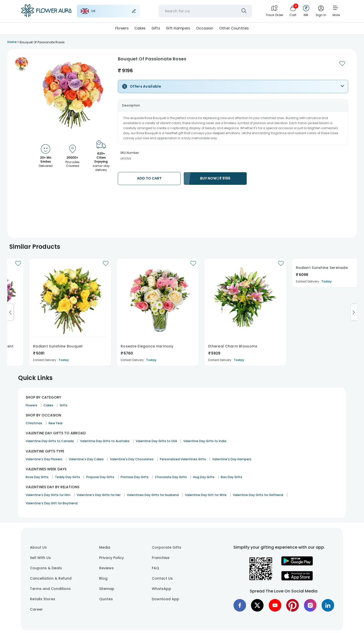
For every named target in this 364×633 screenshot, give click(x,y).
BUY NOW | (215, 178)
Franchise (161, 558)
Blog (103, 578)
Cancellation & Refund (51, 578)
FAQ (155, 568)
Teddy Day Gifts (67, 477)
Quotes (106, 599)
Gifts (156, 28)
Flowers (122, 28)
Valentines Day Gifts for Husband (153, 495)
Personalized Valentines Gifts (183, 459)
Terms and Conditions (50, 589)
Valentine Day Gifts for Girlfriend (258, 495)
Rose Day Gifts (37, 477)
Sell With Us (40, 558)
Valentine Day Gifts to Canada (50, 441)
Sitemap (107, 589)
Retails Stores (43, 599)
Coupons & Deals (46, 568)
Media (105, 547)
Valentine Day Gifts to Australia (105, 441)
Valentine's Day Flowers (44, 459)
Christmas (34, 423)
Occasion (205, 28)
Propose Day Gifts (100, 477)
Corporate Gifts (167, 547)
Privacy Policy (112, 558)
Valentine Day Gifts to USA (156, 441)
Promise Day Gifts (135, 477)
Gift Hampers (178, 28)
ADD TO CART (149, 178)
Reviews (106, 568)
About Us (38, 547)
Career (36, 609)
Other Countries (234, 28)
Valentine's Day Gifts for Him (48, 495)
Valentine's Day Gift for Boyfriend (52, 503)
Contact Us (162, 578)
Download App (166, 599)
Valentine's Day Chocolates (132, 459)
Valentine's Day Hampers (232, 459)
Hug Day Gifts (204, 477)
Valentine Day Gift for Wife (206, 495)
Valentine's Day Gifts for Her (99, 495)
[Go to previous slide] (10, 312)
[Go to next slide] (354, 312)
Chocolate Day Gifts (171, 477)
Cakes (140, 28)
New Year (56, 423)
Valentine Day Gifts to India (205, 441)
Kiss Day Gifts (231, 477)
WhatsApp (161, 589)
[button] (22, 64)
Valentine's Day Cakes (86, 459)
